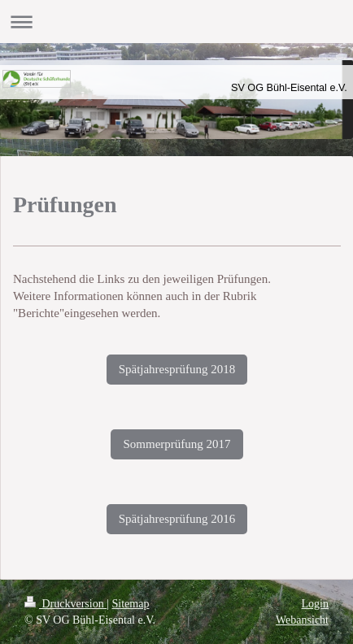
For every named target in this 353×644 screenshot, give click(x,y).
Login (315, 604)
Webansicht (302, 620)
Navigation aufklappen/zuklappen (176, 22)
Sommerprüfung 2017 (176, 444)
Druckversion (65, 604)
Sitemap (131, 604)
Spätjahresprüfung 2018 (177, 369)
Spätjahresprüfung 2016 (177, 519)
